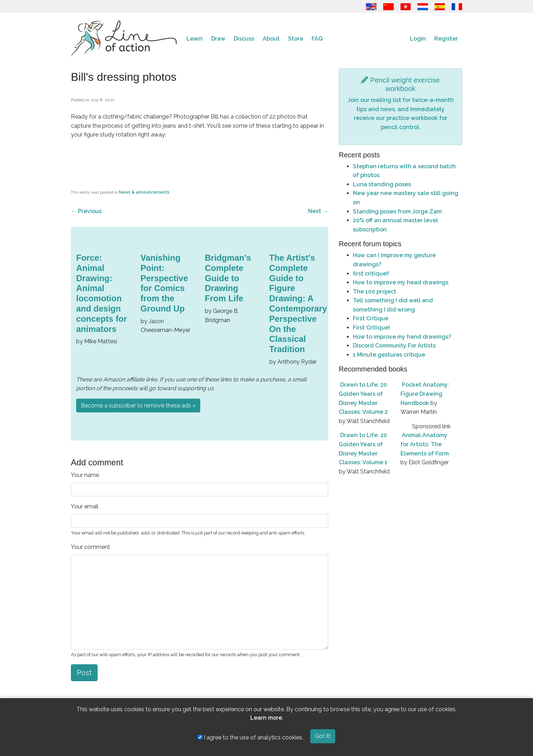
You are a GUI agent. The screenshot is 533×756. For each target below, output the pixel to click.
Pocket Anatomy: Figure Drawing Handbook (425, 394)
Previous (86, 211)
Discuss (244, 39)
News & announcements (144, 192)
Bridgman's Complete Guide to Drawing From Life (228, 278)
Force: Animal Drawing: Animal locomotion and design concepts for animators (102, 293)
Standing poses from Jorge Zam (397, 211)
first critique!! (371, 274)
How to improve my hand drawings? (402, 337)
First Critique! (371, 328)
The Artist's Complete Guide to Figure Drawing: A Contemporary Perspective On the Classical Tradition (298, 303)
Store (296, 39)
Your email (85, 506)
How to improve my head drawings (401, 282)
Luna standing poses (382, 184)
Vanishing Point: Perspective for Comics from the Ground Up (164, 283)
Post (84, 673)
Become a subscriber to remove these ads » (138, 406)
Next (318, 211)
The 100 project (375, 292)
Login (418, 39)
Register (446, 39)
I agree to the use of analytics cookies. (250, 737)
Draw (218, 39)
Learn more (266, 718)
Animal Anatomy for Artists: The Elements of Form (425, 444)
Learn (195, 39)
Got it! (323, 736)
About (271, 39)
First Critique (371, 318)
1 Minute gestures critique (389, 355)
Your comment (90, 547)
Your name (85, 475)
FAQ (317, 39)
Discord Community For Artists (394, 346)
